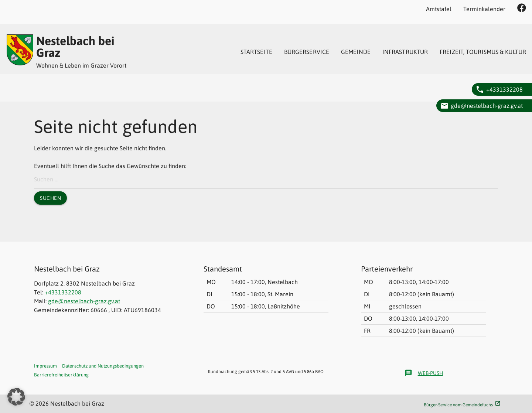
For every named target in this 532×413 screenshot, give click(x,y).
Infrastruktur (405, 52)
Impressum (45, 366)
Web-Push (424, 373)
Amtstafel (439, 9)
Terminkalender (484, 9)
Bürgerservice (307, 52)
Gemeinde (356, 52)
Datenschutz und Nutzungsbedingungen (103, 366)
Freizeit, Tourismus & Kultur (483, 52)
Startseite (256, 52)
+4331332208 (504, 89)
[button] (16, 397)
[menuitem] (256, 52)
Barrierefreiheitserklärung (61, 375)
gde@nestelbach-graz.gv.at (487, 106)
